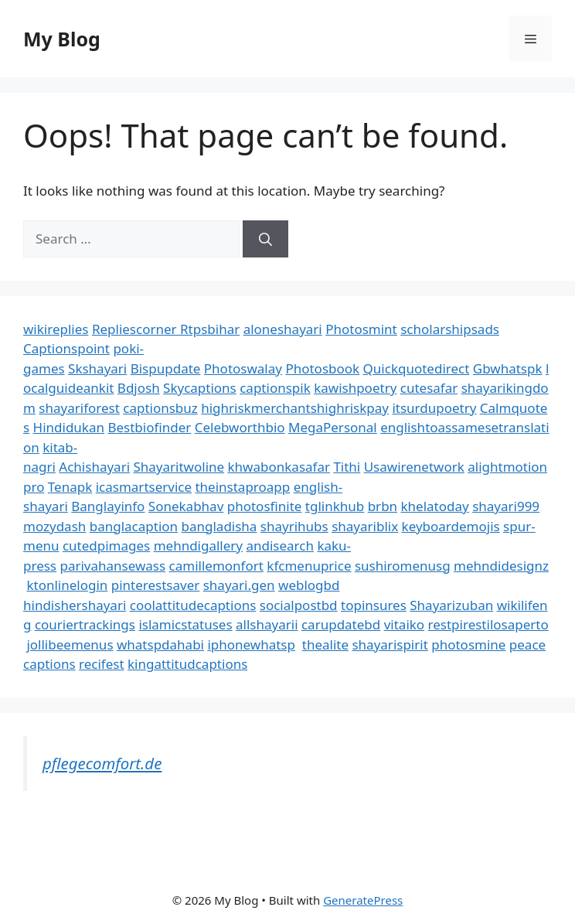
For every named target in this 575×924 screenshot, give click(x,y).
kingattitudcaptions (187, 664)
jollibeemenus (70, 644)
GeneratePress (363, 900)
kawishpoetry (355, 388)
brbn (383, 506)
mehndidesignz (501, 566)
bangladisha (219, 526)
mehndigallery (198, 546)
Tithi (347, 467)
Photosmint (361, 329)
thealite (325, 644)
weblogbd (309, 585)
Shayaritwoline (179, 467)
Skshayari (97, 368)
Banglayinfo (108, 506)
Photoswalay (243, 368)
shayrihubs (294, 526)
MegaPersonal (333, 427)
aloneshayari (283, 329)
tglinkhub (335, 506)
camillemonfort (216, 566)
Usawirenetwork (414, 467)
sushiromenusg (403, 566)
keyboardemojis (451, 526)
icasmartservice (144, 487)
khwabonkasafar (279, 467)
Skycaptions (200, 388)
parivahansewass (112, 566)
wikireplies (56, 329)
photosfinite (265, 506)
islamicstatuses (185, 624)
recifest (102, 664)
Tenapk (70, 487)
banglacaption (134, 526)
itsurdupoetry (434, 408)
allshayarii (267, 624)
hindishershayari (75, 605)
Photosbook (322, 368)
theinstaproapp (242, 487)
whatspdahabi (160, 644)
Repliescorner (136, 329)
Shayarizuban (451, 605)
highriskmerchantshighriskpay (295, 408)
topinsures (374, 605)
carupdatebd (341, 624)
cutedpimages (106, 546)
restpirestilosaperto (488, 624)
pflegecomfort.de (102, 763)
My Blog (62, 39)
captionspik (275, 388)
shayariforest (79, 408)
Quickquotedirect (417, 368)
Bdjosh (139, 388)
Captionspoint (66, 348)
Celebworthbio (240, 427)
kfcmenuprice (309, 566)
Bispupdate (166, 368)
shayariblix (365, 526)
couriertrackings (85, 624)
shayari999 (506, 506)
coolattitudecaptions (193, 605)
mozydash (54, 526)
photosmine (468, 644)
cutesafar (429, 388)
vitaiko (404, 624)
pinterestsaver (156, 585)
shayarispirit (390, 644)
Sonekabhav (186, 506)
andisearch (280, 546)
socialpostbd (299, 605)
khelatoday (435, 506)
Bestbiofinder (149, 427)
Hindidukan (69, 427)
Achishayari (94, 467)
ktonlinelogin (67, 585)
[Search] (265, 239)
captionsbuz (160, 408)
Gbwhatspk (508, 368)
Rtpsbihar (210, 329)
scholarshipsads (450, 329)
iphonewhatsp (251, 644)
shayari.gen (239, 585)
